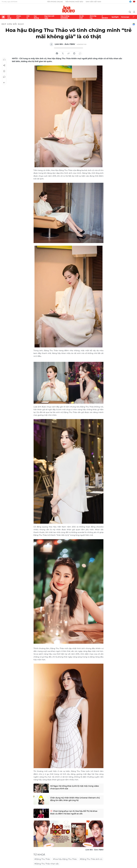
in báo (74, 53)
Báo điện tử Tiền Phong (69, 9)
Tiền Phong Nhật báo (74, 2)
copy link (68, 53)
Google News (134, 24)
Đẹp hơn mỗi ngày (49, 17)
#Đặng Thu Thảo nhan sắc (47, 864)
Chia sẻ (4, 65)
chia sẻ (57, 53)
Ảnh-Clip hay (93, 17)
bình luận (80, 53)
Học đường (36, 17)
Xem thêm (134, 17)
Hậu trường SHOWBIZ (65, 17)
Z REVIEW (105, 17)
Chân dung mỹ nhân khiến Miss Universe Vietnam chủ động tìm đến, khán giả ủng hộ (75, 799)
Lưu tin (4, 71)
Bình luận (4, 77)
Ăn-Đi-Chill (82, 17)
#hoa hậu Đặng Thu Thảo (65, 859)
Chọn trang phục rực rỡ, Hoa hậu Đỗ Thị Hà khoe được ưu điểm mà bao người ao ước (74, 812)
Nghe (4, 60)
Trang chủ (3, 17)
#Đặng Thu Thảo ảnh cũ (91, 859)
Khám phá (19, 17)
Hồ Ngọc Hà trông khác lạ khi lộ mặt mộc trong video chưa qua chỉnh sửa (74, 787)
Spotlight (115, 17)
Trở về (4, 83)
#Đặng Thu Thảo (42, 859)
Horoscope (125, 17)
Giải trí (28, 17)
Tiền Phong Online (55, 2)
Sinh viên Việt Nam (93, 2)
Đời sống (9, 17)
